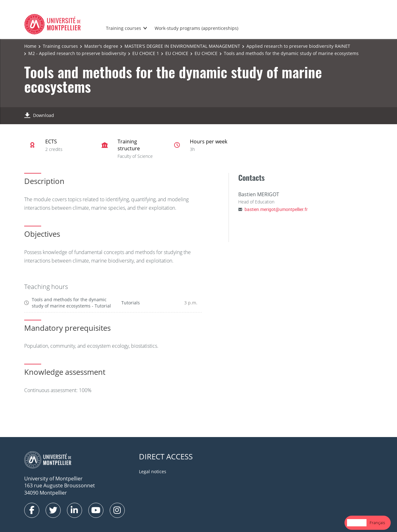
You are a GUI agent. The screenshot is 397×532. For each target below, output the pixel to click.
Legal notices (153, 471)
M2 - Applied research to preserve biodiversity (77, 53)
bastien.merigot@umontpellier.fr (276, 209)
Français (377, 523)
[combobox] (357, 523)
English (357, 523)
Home (30, 46)
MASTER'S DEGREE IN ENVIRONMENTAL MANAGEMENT (182, 46)
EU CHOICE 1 (146, 53)
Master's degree (101, 46)
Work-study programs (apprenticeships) (196, 28)
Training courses (124, 28)
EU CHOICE (177, 53)
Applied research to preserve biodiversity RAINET (298, 46)
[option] (377, 523)
